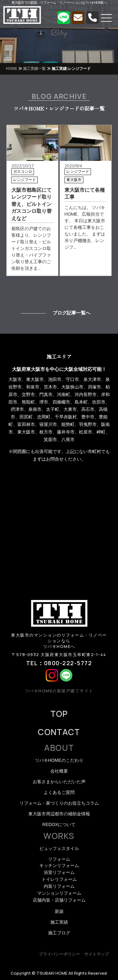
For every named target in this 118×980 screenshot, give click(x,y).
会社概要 (59, 771)
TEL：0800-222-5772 (59, 663)
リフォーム (59, 859)
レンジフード (25, 180)
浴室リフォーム (59, 872)
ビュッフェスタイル (59, 848)
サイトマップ (97, 954)
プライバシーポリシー (59, 954)
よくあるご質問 (59, 792)
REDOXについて (59, 824)
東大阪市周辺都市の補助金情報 (59, 814)
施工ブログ (59, 933)
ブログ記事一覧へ (71, 313)
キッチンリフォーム (59, 865)
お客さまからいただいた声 (59, 782)
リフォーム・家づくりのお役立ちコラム (59, 803)
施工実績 (59, 922)
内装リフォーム (59, 886)
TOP (59, 714)
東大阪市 (74, 180)
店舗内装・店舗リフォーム (59, 900)
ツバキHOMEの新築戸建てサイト (59, 691)
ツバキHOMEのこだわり (59, 760)
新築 (59, 911)
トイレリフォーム (59, 879)
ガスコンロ (23, 172)
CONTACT (59, 732)
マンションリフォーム (59, 893)
